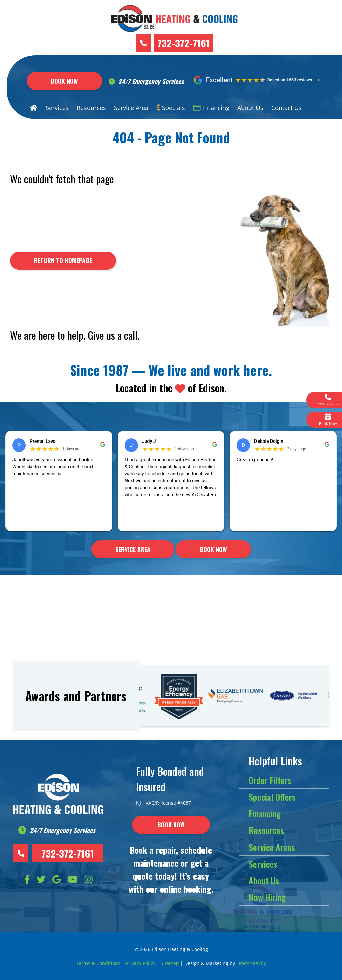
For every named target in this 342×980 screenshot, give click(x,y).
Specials (171, 108)
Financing (211, 108)
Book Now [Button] (64, 81)
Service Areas (272, 847)
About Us (250, 108)
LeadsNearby (251, 963)
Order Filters (270, 780)
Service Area (131, 108)
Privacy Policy (140, 963)
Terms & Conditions (98, 963)
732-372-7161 (184, 43)
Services (57, 108)
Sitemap (170, 963)
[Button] (63, 261)
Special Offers (272, 797)
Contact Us (286, 108)
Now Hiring (267, 897)
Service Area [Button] (133, 549)
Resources (91, 108)
